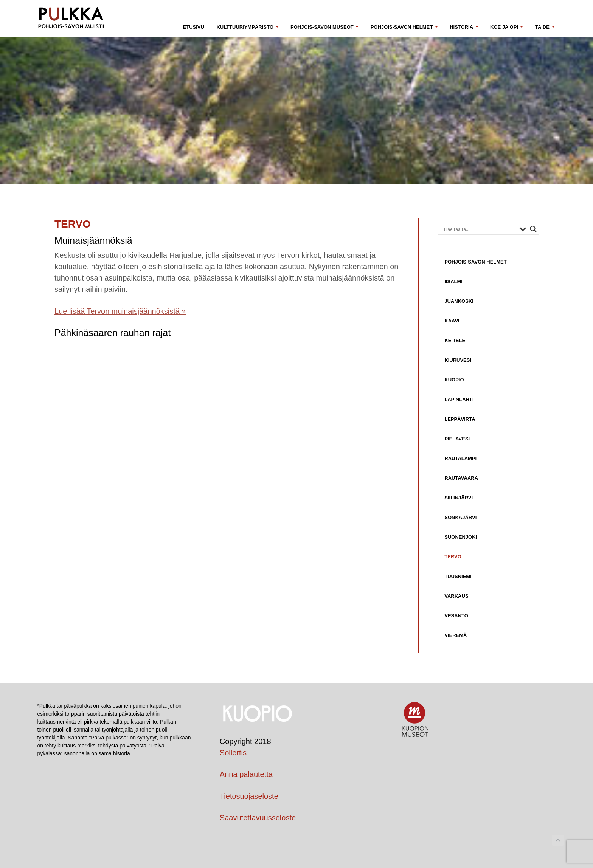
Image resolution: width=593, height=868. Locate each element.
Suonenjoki (461, 537)
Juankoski (459, 301)
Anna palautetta (246, 774)
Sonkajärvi (460, 517)
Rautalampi (460, 458)
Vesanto (456, 615)
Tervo (453, 556)
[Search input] (480, 229)
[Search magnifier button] (533, 229)
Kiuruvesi (458, 360)
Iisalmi (453, 281)
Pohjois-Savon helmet (475, 262)
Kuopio (454, 380)
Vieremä (456, 635)
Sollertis (233, 753)
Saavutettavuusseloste (258, 818)
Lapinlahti (459, 399)
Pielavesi (457, 439)
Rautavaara (461, 478)
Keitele (455, 340)
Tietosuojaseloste (249, 796)
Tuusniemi (458, 576)
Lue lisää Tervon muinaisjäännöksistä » (120, 311)
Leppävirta (460, 419)
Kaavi (452, 321)
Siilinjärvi (459, 498)
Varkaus (456, 596)
